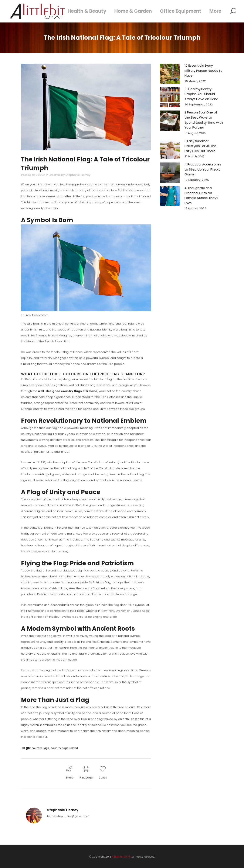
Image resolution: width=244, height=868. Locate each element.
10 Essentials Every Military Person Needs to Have (204, 70)
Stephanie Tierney (78, 175)
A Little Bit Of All (121, 857)
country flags (40, 748)
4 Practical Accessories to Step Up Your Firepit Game (203, 169)
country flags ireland (64, 748)
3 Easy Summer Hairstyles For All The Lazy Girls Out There (200, 146)
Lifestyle (55, 175)
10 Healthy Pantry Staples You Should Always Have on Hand (201, 94)
